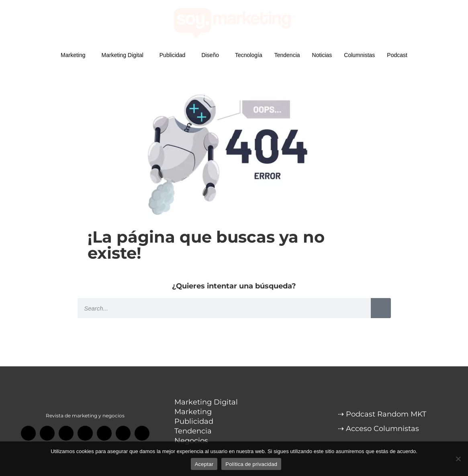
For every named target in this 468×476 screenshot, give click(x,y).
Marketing (75, 55)
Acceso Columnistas (382, 429)
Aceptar (204, 464)
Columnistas (359, 55)
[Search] (381, 308)
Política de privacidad (251, 464)
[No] (458, 459)
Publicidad (175, 55)
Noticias (322, 55)
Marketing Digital (125, 55)
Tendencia (287, 55)
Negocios (191, 441)
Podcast (397, 55)
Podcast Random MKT (386, 414)
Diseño (212, 55)
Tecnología (249, 55)
